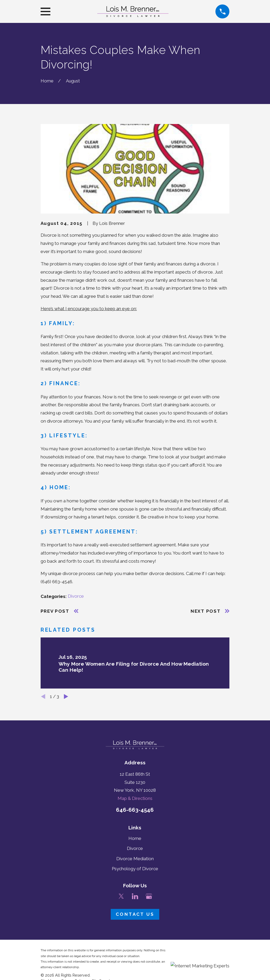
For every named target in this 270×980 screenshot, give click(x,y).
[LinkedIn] (135, 896)
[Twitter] (121, 896)
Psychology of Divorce (135, 869)
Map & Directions (135, 798)
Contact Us (135, 914)
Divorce (76, 596)
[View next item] (66, 697)
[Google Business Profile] (149, 896)
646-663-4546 (135, 810)
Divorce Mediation (135, 859)
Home (135, 838)
